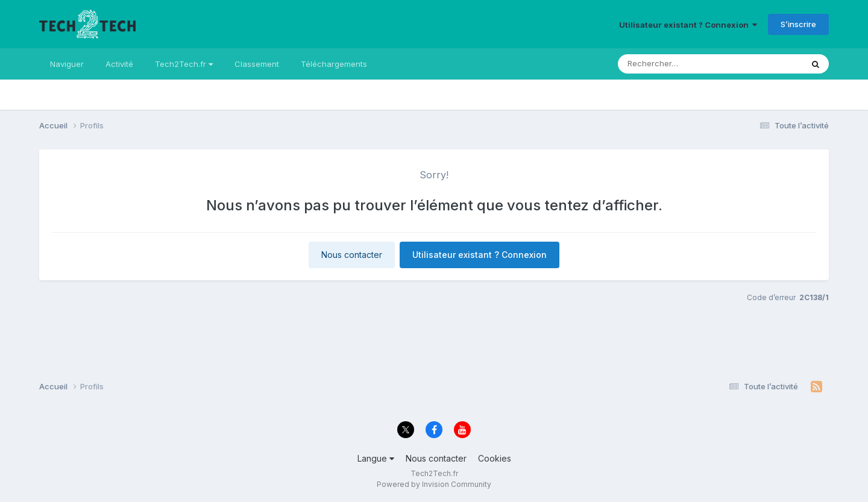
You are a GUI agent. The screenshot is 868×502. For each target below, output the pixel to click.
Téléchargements (334, 64)
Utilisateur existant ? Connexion (688, 25)
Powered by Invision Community (434, 484)
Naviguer (67, 64)
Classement (257, 64)
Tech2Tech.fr (184, 64)
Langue (376, 458)
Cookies (495, 458)
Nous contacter (352, 255)
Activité (119, 64)
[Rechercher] (660, 64)
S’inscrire (798, 24)
